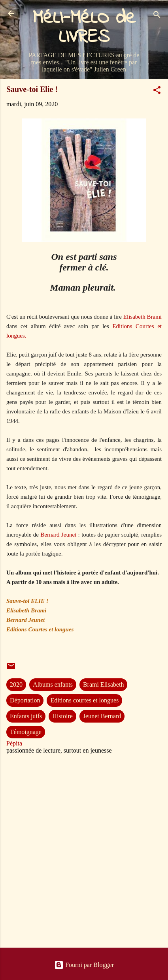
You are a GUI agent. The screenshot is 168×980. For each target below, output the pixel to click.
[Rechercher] (157, 16)
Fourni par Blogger (84, 965)
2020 (16, 684)
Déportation (25, 700)
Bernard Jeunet (58, 535)
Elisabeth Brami (143, 317)
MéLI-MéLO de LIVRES (84, 28)
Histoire (62, 716)
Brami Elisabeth (104, 684)
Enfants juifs (26, 716)
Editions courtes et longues (84, 700)
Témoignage (26, 732)
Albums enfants (53, 684)
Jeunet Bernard (102, 716)
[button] (157, 91)
